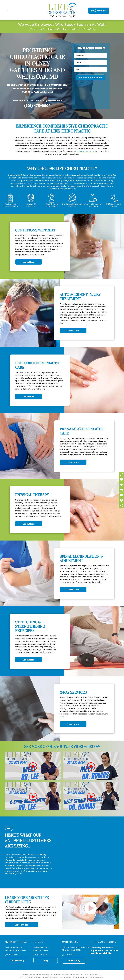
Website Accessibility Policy (93, 974)
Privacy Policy (27, 974)
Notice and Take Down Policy (74, 974)
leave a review (11, 871)
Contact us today (86, 151)
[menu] (5, 10)
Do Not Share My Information (43, 974)
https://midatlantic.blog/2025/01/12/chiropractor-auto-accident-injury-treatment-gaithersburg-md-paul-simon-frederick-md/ (105, 957)
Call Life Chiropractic (91, 186)
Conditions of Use (59, 974)
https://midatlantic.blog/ (95, 960)
